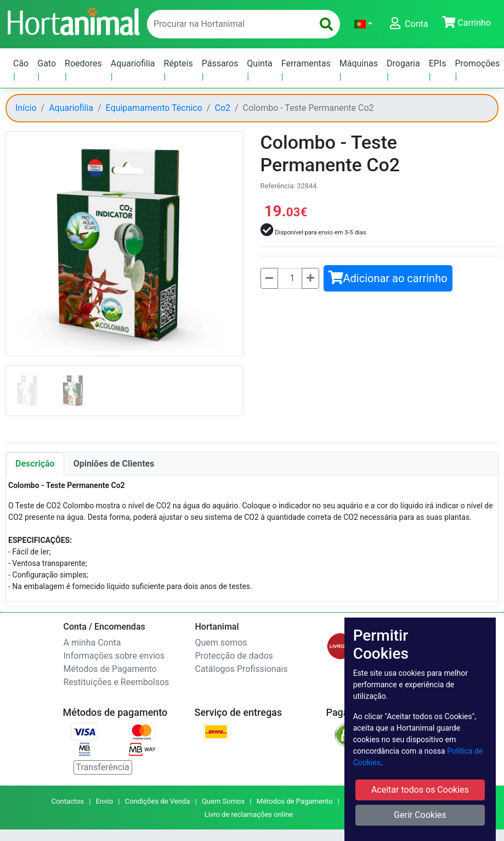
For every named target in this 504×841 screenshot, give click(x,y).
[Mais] (310, 278)
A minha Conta (92, 643)
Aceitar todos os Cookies (420, 790)
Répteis (179, 63)
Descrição (35, 464)
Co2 (222, 108)
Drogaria (403, 63)
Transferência (103, 767)
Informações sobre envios (114, 656)
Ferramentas (306, 63)
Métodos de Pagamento (110, 669)
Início (26, 108)
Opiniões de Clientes (114, 464)
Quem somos (221, 643)
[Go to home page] (73, 20)
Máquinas (359, 63)
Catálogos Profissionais (242, 669)
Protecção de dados (234, 656)
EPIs (438, 63)
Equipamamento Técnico (154, 108)
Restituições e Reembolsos (117, 682)
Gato (47, 63)
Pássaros (220, 63)
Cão (21, 63)
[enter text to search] (228, 24)
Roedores (83, 63)
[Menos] (269, 278)
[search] (326, 24)
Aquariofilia (133, 63)
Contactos (68, 801)
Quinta (260, 63)
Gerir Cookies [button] (420, 815)
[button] (363, 24)
